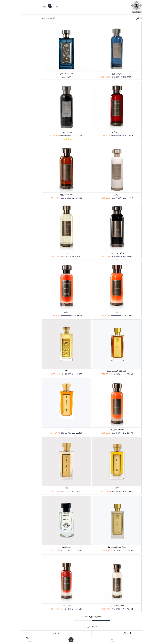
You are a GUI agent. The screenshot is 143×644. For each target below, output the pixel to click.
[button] (34, 633)
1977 (97, 488)
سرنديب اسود (46, 132)
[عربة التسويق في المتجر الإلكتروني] (37, 7)
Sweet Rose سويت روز (97, 547)
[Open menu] (51, 640)
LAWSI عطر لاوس (97, 253)
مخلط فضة (46, 547)
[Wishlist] (9, 639)
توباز (46, 253)
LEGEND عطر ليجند (97, 430)
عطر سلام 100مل (46, 74)
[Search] (92, 639)
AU (46, 371)
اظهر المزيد (71, 626)
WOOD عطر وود (46, 195)
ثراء (97, 312)
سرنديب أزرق (97, 74)
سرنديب (97, 195)
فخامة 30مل (46, 606)
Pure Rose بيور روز (97, 606)
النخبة (46, 312)
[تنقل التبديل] (24, 7)
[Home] (134, 639)
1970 (46, 430)
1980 (46, 488)
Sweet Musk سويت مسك (97, 371)
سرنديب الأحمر (97, 132)
